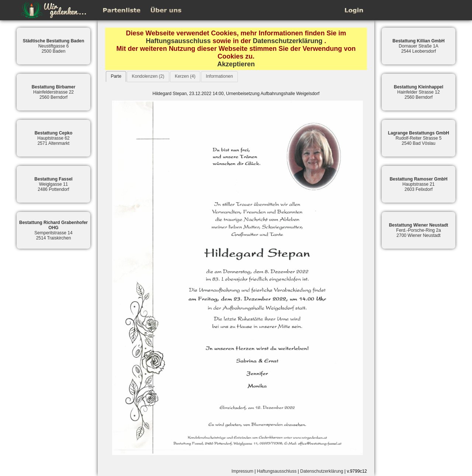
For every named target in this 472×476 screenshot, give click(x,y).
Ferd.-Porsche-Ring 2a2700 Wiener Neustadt (419, 230)
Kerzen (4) (185, 76)
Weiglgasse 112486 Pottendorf (53, 184)
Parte (116, 76)
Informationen (219, 76)
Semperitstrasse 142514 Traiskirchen (53, 230)
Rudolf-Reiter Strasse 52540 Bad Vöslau (419, 138)
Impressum (242, 471)
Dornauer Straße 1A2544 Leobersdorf (418, 46)
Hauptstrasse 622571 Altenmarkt (54, 138)
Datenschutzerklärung (288, 41)
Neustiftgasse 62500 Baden (54, 46)
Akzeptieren (236, 64)
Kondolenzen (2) (148, 76)
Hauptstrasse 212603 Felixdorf (419, 184)
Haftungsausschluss (178, 41)
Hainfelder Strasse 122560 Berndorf (419, 92)
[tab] (116, 76)
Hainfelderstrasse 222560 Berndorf (54, 92)
